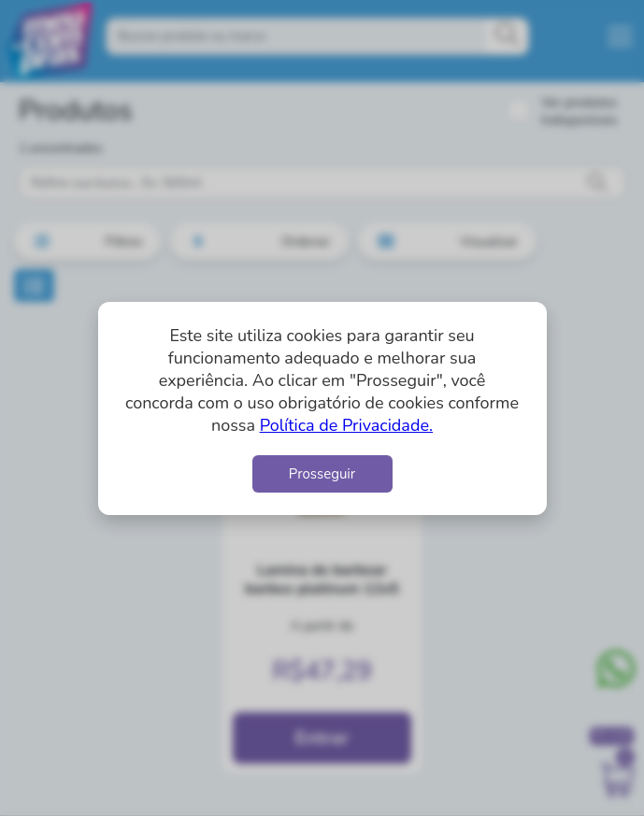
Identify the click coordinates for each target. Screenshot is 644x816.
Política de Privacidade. (346, 425)
